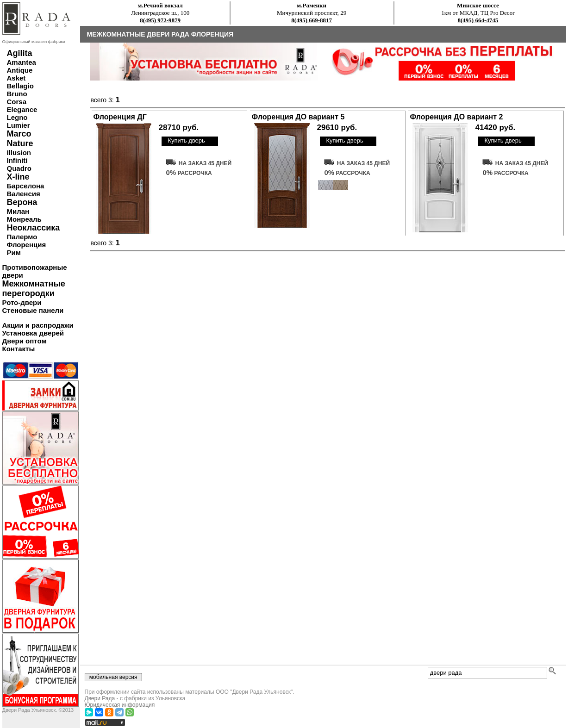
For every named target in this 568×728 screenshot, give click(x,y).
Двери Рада (100, 698)
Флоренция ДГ (120, 117)
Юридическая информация (120, 705)
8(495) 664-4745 (478, 20)
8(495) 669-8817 (312, 20)
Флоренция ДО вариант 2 (457, 117)
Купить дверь (186, 140)
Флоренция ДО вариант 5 (298, 117)
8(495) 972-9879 (160, 20)
